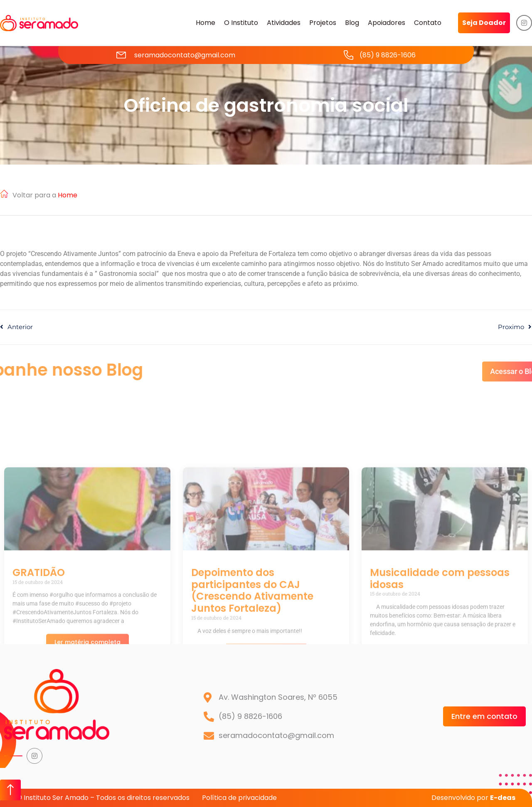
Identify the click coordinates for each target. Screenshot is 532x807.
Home (206, 23)
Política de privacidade (239, 798)
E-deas (503, 798)
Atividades (284, 23)
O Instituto (241, 23)
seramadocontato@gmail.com (185, 55)
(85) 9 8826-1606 (388, 55)
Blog (352, 23)
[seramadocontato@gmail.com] (121, 55)
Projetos (323, 23)
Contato (428, 23)
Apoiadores (387, 23)
